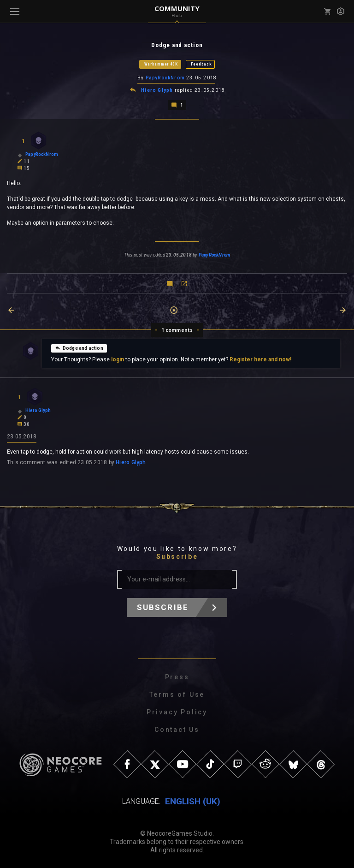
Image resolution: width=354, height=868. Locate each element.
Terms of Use (177, 694)
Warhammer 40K (161, 64)
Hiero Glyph (157, 90)
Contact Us (177, 730)
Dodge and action (79, 348)
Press (177, 677)
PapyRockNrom (165, 78)
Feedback (201, 64)
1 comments (177, 330)
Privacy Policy (177, 712)
